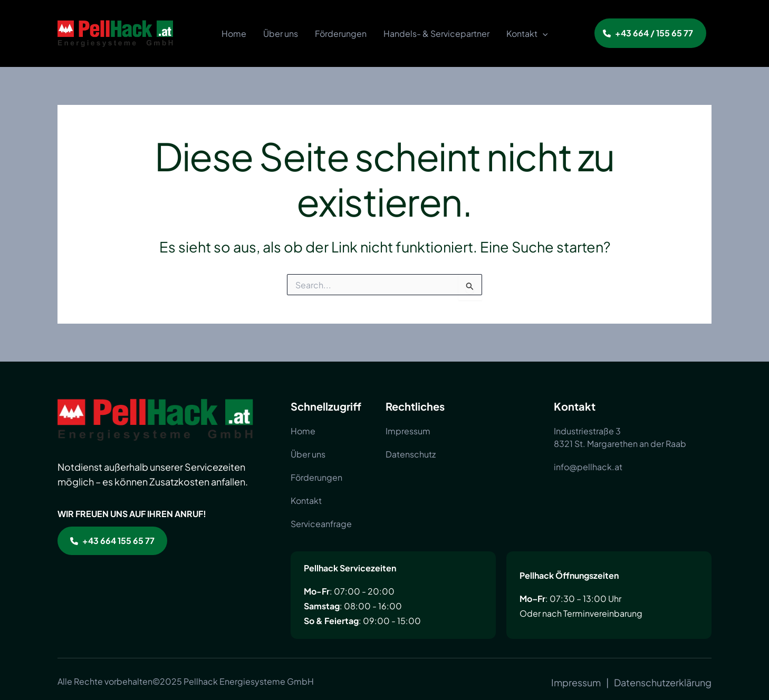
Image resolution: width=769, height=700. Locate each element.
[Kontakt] (306, 501)
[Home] (303, 431)
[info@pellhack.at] (588, 467)
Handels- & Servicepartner (436, 33)
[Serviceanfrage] (321, 524)
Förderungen (341, 33)
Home (234, 33)
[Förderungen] (316, 478)
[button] (650, 33)
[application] (543, 34)
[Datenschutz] (411, 454)
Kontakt (527, 34)
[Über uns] (308, 454)
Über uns (281, 33)
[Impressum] (408, 431)
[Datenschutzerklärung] (663, 683)
